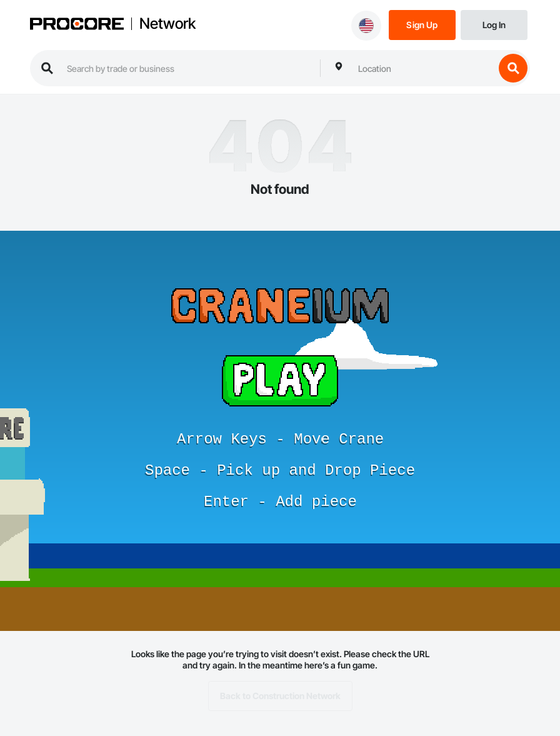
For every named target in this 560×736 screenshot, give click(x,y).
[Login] (494, 24)
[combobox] (423, 68)
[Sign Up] (422, 24)
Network (167, 24)
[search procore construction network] (187, 68)
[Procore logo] (77, 25)
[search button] (513, 68)
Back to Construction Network (280, 696)
